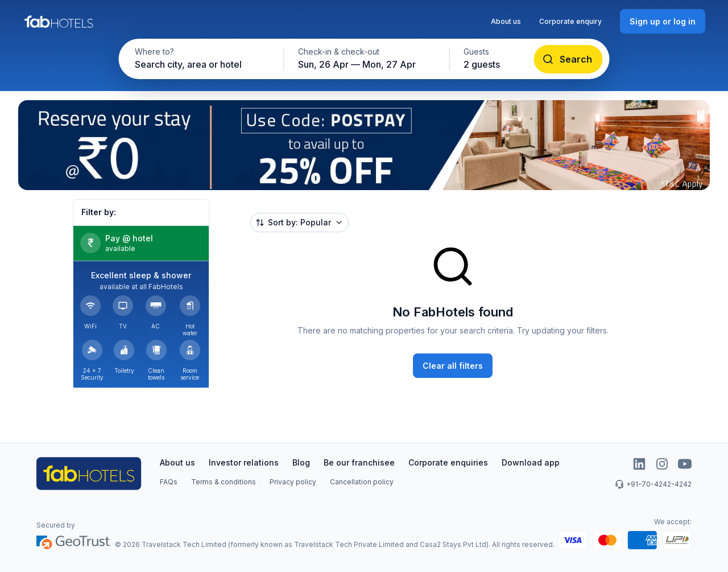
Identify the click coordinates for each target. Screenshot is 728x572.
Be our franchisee (359, 462)
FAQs (169, 482)
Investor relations (244, 462)
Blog (301, 462)
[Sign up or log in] (663, 21)
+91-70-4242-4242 (653, 484)
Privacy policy (293, 482)
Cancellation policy (362, 482)
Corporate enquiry (570, 21)
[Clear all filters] (453, 366)
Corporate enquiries (448, 462)
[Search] (568, 59)
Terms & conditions (224, 482)
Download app (531, 462)
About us (506, 21)
